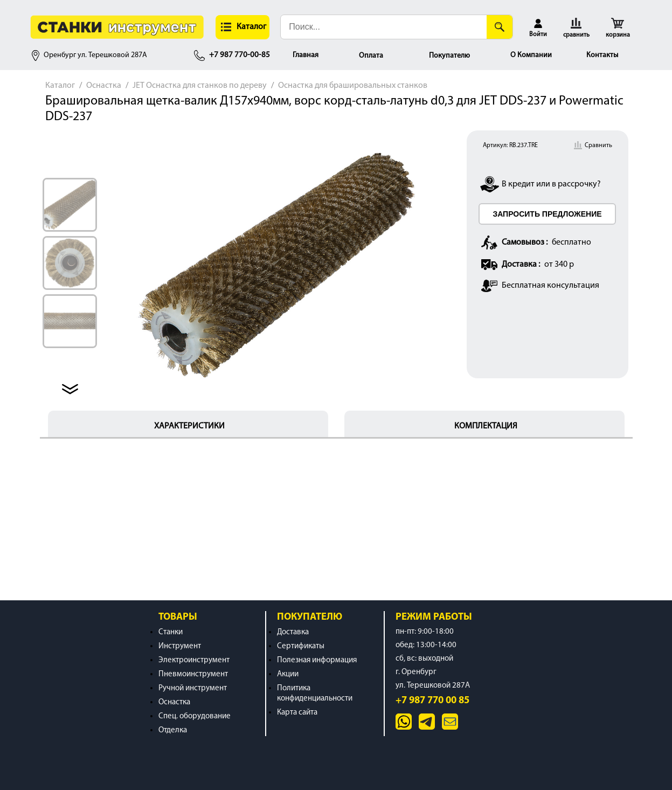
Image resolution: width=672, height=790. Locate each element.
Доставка (293, 632)
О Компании (531, 55)
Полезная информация (317, 660)
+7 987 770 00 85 (432, 701)
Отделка (173, 730)
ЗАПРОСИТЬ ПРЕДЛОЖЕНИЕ (547, 214)
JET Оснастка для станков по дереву (200, 86)
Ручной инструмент (193, 688)
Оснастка (104, 86)
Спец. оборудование (195, 716)
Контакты (602, 55)
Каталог (60, 86)
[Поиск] (500, 27)
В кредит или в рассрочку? (551, 184)
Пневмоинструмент (193, 674)
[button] (243, 27)
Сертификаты (301, 646)
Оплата (371, 56)
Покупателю (449, 56)
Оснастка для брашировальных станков (353, 86)
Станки (171, 632)
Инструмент (180, 646)
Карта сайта (297, 713)
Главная (306, 55)
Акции (288, 674)
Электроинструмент (194, 660)
